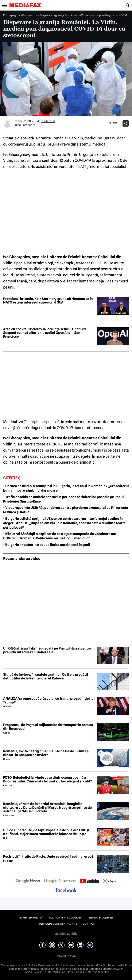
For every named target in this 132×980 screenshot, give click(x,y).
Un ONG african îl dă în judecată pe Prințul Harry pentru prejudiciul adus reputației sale (47, 650)
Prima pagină (11, 15)
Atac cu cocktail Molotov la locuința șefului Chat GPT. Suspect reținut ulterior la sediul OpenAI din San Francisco (45, 333)
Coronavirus (30, 15)
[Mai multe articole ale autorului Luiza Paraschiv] (7, 123)
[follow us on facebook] (66, 891)
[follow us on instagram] (110, 881)
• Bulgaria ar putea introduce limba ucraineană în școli (47, 545)
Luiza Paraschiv (24, 125)
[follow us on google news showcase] (60, 881)
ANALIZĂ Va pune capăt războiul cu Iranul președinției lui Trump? (49, 700)
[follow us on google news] (28, 881)
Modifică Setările (66, 934)
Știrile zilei (48, 121)
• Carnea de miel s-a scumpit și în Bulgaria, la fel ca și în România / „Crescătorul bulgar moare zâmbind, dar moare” (66, 488)
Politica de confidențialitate (57, 924)
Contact (89, 924)
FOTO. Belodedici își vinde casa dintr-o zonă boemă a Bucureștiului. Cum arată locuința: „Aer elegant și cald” (48, 779)
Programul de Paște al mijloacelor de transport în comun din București (48, 727)
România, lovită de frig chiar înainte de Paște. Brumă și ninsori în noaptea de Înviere (46, 753)
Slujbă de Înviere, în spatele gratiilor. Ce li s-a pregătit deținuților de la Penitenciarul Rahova (46, 676)
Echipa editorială (31, 918)
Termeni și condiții (100, 918)
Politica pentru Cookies (65, 918)
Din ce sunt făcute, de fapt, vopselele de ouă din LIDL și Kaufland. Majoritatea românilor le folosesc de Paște (46, 832)
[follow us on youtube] (89, 881)
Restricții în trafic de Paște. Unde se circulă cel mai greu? (48, 857)
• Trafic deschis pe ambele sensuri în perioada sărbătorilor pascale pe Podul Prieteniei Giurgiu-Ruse (63, 499)
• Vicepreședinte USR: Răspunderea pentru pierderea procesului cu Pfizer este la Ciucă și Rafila (66, 510)
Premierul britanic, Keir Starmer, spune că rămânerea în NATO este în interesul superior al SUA (48, 301)
